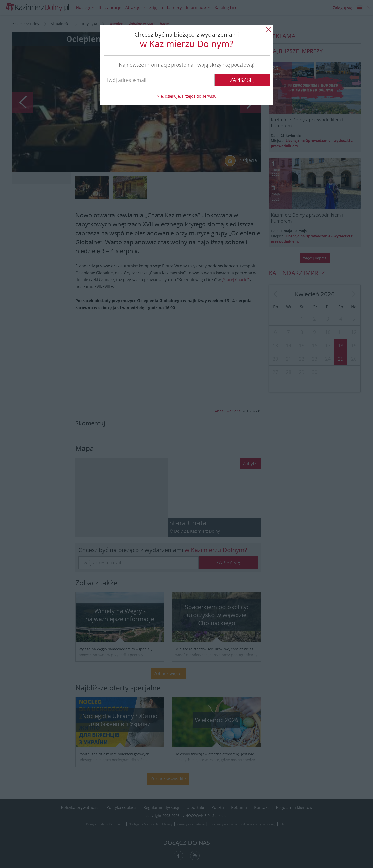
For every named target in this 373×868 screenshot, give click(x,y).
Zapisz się (242, 80)
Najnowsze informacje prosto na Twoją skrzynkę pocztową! (187, 65)
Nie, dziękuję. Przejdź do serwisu (187, 96)
